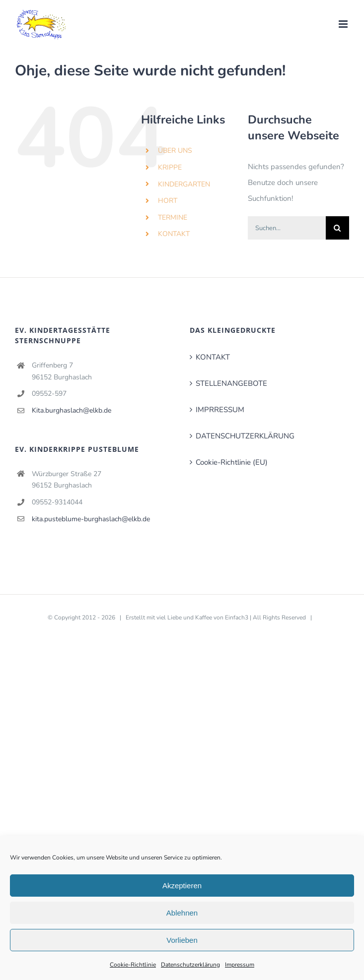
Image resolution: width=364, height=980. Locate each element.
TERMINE (173, 217)
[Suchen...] (287, 228)
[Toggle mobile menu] (344, 24)
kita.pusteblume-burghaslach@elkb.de (91, 519)
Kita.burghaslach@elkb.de (72, 410)
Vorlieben (182, 940)
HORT (168, 201)
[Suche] (337, 228)
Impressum (240, 965)
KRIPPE (170, 167)
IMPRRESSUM (220, 410)
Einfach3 (237, 617)
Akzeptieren (182, 886)
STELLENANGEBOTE (231, 383)
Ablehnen (182, 913)
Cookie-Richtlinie (133, 965)
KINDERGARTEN (184, 184)
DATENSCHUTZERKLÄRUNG (245, 436)
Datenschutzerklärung (190, 965)
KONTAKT (174, 234)
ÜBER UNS (175, 151)
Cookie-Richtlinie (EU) (232, 462)
